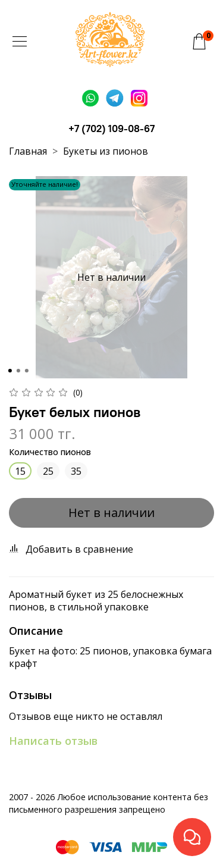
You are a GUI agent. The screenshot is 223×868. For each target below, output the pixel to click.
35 (76, 471)
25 (48, 471)
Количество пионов (50, 452)
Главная (28, 151)
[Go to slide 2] (18, 371)
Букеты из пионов (106, 151)
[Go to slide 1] (10, 371)
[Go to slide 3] (26, 371)
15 (20, 471)
